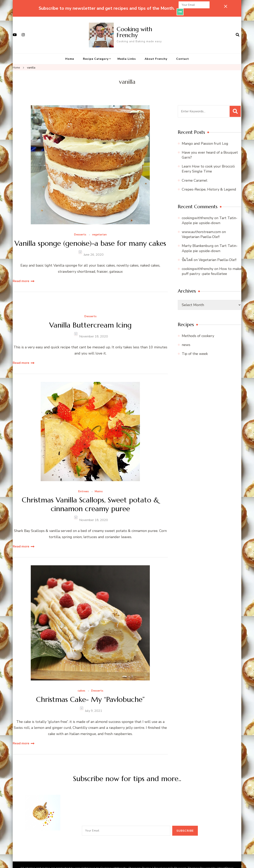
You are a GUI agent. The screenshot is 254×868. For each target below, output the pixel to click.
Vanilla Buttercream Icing (90, 318)
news (186, 338)
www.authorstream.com (201, 225)
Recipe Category (96, 52)
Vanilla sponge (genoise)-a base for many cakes (90, 236)
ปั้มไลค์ (187, 253)
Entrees (83, 485)
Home (70, 52)
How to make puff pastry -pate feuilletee (212, 264)
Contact (183, 52)
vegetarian (99, 228)
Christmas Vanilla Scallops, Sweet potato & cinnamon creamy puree (90, 497)
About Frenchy (156, 52)
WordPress (226, 861)
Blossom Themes (187, 861)
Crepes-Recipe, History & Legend (209, 182)
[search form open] (238, 28)
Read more (21, 274)
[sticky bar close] (226, 6)
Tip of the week (195, 347)
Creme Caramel (195, 173)
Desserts (80, 228)
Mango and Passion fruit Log (205, 137)
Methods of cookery (198, 329)
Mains (99, 485)
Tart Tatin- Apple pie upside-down (210, 213)
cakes (81, 684)
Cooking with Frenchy (134, 25)
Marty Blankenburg (198, 239)
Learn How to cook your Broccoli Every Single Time (208, 162)
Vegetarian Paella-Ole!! (201, 230)
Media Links (127, 52)
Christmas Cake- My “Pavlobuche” (90, 692)
